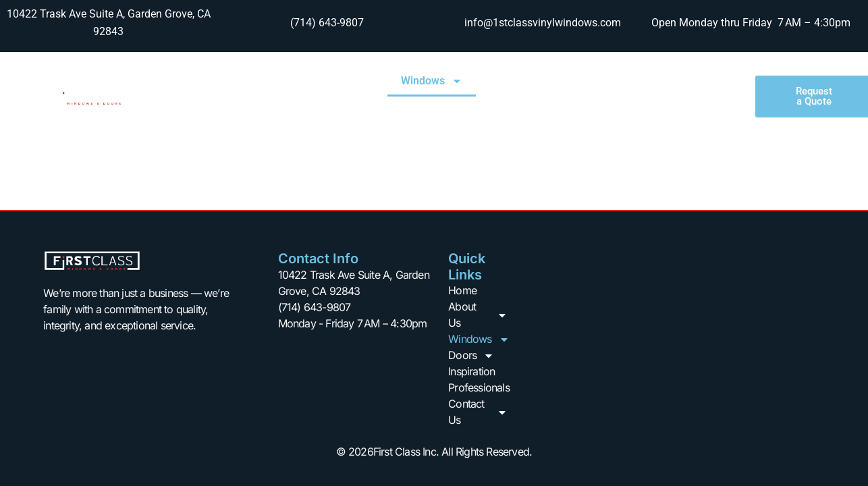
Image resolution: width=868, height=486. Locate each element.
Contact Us (673, 112)
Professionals (675, 81)
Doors (512, 81)
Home (270, 81)
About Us (343, 81)
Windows (432, 81)
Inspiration (588, 81)
